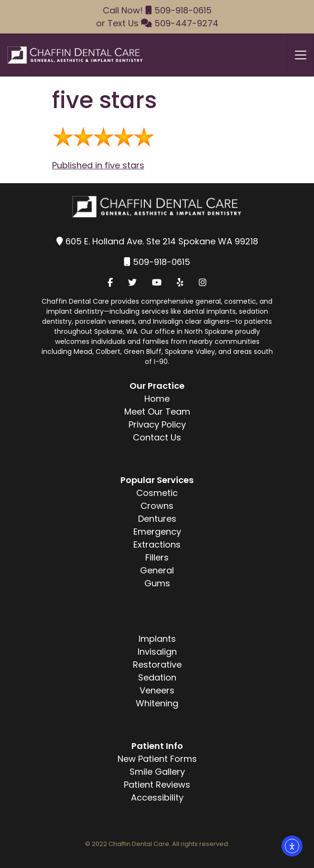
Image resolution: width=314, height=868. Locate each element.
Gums (157, 583)
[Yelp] (180, 282)
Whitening (157, 703)
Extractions (157, 544)
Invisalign (157, 652)
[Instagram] (203, 282)
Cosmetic (157, 493)
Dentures (157, 519)
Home (157, 399)
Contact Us (157, 437)
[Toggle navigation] (301, 55)
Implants (157, 639)
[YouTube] (157, 282)
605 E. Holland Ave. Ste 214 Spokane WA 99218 (162, 241)
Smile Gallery (157, 772)
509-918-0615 (183, 10)
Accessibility (157, 797)
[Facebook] (110, 282)
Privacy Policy (157, 424)
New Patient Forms (157, 759)
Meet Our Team (157, 412)
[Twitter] (132, 282)
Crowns (157, 506)
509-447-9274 (186, 23)
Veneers (157, 690)
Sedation (157, 677)
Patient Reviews (157, 785)
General (157, 570)
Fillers (157, 557)
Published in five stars (98, 165)
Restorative (157, 665)
